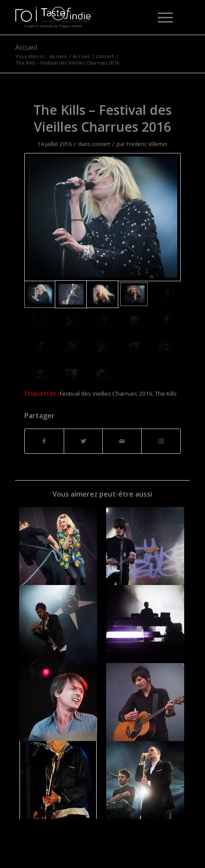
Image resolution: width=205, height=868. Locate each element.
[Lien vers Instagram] (161, 441)
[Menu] (161, 17)
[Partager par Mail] (122, 441)
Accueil (26, 47)
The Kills (166, 393)
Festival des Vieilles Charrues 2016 (106, 393)
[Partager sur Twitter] (83, 441)
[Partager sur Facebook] (44, 441)
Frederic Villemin (147, 144)
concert (101, 144)
